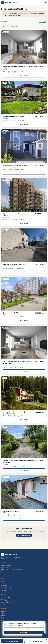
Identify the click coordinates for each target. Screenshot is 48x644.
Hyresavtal (4, 586)
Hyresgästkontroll (6, 588)
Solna (3, 613)
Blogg (3, 572)
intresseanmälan (32, 14)
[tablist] (10, 26)
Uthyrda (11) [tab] (14, 26)
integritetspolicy (20, 625)
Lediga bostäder (6, 567)
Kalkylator (4, 574)
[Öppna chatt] (44, 635)
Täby (3, 618)
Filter (43, 21)
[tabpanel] (24, 276)
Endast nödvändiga (24, 629)
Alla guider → (5, 590)
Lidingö (3, 620)
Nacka (3, 616)
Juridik (3, 581)
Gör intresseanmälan (24, 535)
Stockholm (4, 611)
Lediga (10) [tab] (6, 26)
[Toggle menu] (46, 3)
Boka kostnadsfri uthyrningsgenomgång (12, 570)
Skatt (3, 583)
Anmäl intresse (24, 76)
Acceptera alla (24, 632)
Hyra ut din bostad (6, 565)
